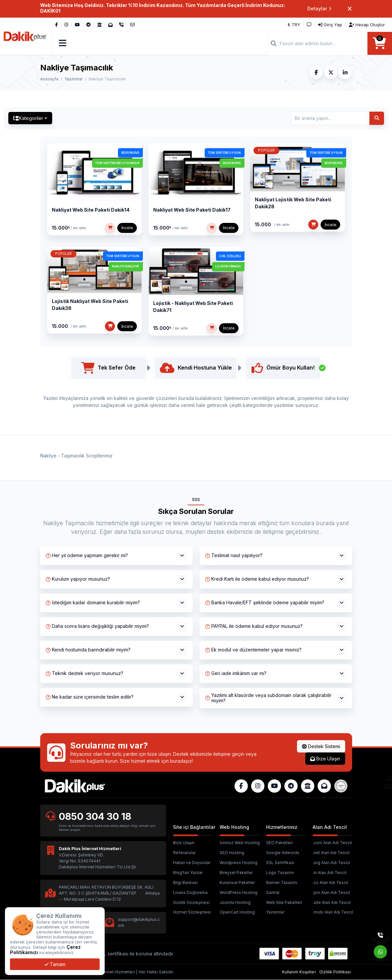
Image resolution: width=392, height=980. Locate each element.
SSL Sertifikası (280, 863)
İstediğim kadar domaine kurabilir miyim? (93, 603)
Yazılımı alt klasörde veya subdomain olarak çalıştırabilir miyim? (268, 698)
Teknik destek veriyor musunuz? (85, 674)
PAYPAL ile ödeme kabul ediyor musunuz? (254, 626)
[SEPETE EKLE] (110, 228)
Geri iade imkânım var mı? (236, 674)
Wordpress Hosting (239, 863)
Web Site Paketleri (284, 902)
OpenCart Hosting (237, 912)
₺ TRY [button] (294, 25)
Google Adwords (283, 853)
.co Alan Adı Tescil (330, 882)
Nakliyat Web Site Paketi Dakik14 (91, 210)
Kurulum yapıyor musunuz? (78, 579)
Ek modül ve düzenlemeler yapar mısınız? (253, 650)
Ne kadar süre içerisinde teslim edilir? (90, 697)
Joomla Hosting (235, 902)
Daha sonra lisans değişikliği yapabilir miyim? (97, 626)
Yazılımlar (74, 79)
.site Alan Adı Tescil (332, 902)
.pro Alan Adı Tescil (331, 892)
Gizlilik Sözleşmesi (191, 902)
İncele (127, 228)
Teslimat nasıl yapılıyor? (234, 556)
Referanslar (184, 853)
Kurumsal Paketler (237, 882)
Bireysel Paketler (236, 873)
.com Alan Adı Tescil (332, 843)
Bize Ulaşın (325, 759)
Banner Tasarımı (282, 882)
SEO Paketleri (279, 843)
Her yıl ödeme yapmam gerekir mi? (87, 556)
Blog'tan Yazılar (188, 873)
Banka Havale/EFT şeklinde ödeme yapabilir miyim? (265, 603)
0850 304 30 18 (95, 817)
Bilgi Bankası (185, 882)
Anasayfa (49, 79)
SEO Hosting (232, 853)
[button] (63, 44)
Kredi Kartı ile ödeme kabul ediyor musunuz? (257, 579)
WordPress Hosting (239, 892)
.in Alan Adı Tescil (330, 873)
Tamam (55, 964)
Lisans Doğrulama (190, 892)
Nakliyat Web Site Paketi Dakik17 (192, 210)
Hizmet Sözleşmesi (192, 912)
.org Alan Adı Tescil (331, 863)
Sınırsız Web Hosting (240, 843)
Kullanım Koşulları (299, 972)
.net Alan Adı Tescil (331, 853)
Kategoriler (28, 118)
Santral (273, 892)
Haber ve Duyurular (192, 863)
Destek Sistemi (321, 747)
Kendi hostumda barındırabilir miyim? (88, 650)
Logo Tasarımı (280, 873)
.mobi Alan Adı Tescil (333, 912)
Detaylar (319, 9)
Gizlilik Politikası (335, 972)
